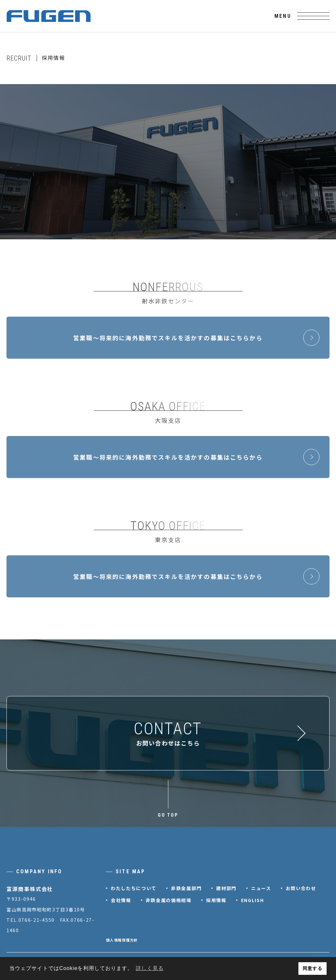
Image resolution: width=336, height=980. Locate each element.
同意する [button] (312, 968)
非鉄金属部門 (186, 888)
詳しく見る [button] (150, 968)
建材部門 (226, 888)
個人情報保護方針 (122, 940)
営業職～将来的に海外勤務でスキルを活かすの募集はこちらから (196, 338)
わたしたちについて (134, 888)
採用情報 (216, 900)
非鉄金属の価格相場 (169, 900)
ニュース (261, 888)
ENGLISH (253, 900)
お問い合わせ (301, 888)
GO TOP (168, 815)
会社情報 (121, 900)
